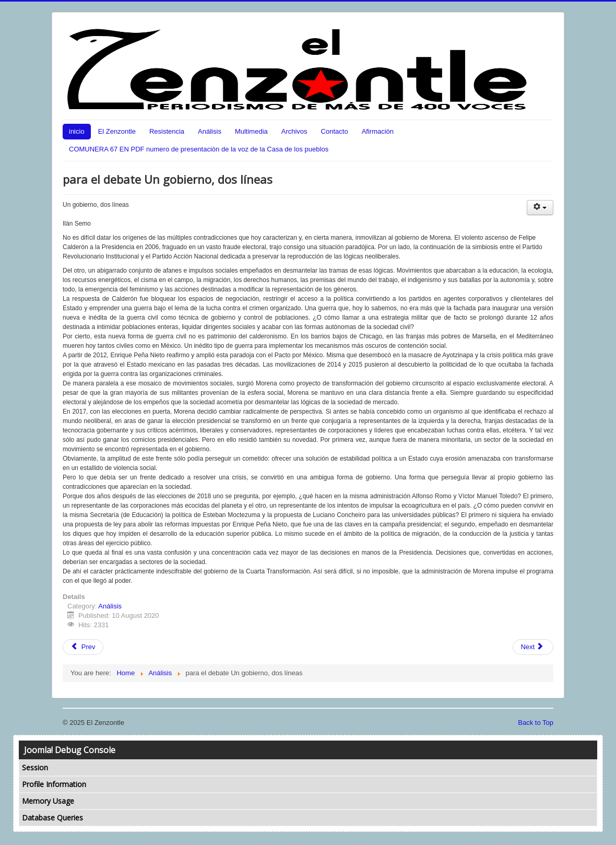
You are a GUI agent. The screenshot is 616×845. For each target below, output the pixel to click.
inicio (77, 131)
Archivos (294, 131)
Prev (83, 647)
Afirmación (378, 131)
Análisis (210, 131)
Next (532, 647)
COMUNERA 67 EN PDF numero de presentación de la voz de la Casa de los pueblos (199, 149)
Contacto (335, 131)
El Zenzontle (117, 131)
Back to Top (536, 723)
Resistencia (167, 131)
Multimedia (251, 131)
